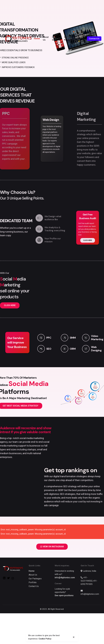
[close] (74, 637)
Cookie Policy (33, 639)
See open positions (64, 595)
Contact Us (94, 39)
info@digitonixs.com (65, 578)
